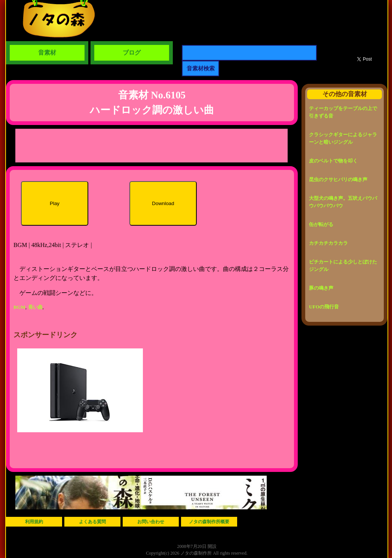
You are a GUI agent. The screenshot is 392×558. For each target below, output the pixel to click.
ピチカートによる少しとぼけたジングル (343, 266)
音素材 (47, 53)
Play (55, 203)
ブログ (132, 53)
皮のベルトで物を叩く (333, 161)
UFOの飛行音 (324, 307)
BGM (19, 307)
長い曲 (35, 307)
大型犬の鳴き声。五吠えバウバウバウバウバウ (343, 202)
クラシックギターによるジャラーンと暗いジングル (343, 138)
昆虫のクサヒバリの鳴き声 (338, 179)
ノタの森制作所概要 (209, 522)
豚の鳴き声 (321, 288)
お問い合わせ (151, 522)
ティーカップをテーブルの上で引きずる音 (343, 112)
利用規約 (34, 522)
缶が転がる (321, 224)
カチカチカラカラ (328, 243)
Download (163, 203)
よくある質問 (92, 522)
